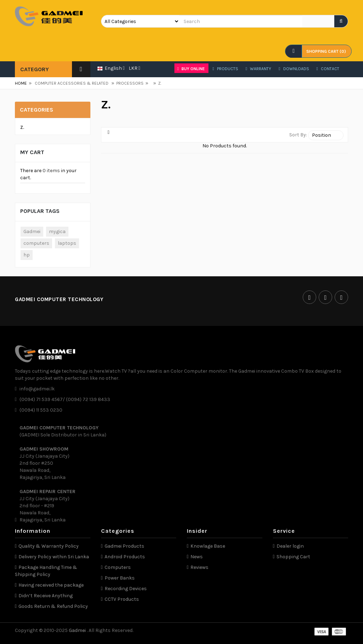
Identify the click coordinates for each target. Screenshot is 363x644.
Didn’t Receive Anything (46, 596)
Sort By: (298, 135)
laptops (67, 243)
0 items (51, 171)
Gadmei (32, 231)
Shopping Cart (293, 557)
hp (27, 255)
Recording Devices (126, 589)
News (197, 557)
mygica (57, 231)
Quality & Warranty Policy (49, 546)
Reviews (199, 567)
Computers (118, 567)
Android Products (125, 557)
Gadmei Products (124, 546)
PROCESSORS (127, 83)
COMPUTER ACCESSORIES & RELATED (72, 83)
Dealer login (290, 546)
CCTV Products (122, 599)
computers (36, 243)
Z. (157, 83)
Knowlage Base (208, 546)
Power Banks (120, 578)
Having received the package (51, 585)
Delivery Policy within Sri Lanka (54, 557)
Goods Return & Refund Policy (53, 606)
